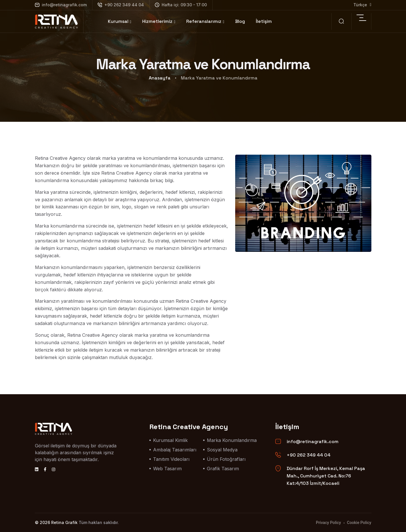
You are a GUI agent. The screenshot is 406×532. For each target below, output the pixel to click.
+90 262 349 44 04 (121, 5)
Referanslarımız (204, 21)
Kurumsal (118, 21)
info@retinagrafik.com (61, 5)
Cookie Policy (359, 523)
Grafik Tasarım (223, 469)
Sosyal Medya (222, 450)
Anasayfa (160, 78)
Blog (240, 21)
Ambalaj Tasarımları (175, 450)
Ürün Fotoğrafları (226, 459)
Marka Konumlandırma (232, 440)
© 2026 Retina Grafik (56, 522)
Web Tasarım (167, 469)
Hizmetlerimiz (157, 21)
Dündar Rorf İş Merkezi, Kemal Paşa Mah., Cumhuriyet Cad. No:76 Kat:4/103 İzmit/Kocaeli (326, 476)
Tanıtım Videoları (171, 459)
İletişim (264, 21)
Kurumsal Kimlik (170, 440)
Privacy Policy (328, 523)
